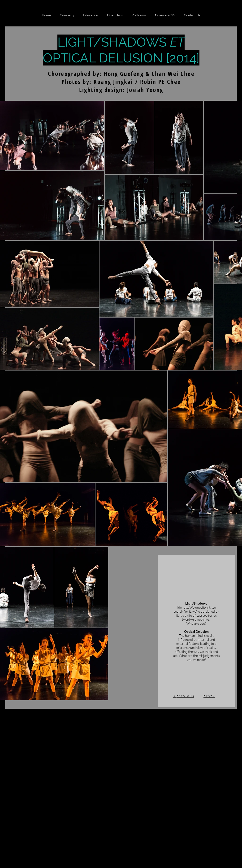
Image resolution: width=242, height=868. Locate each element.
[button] (67, 13)
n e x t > (134, 866)
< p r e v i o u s (108, 866)
